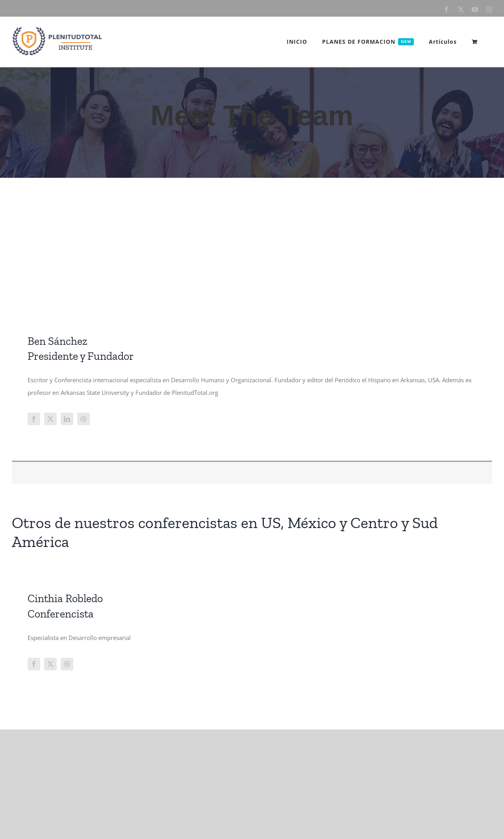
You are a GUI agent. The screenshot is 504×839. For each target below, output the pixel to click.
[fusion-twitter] (50, 419)
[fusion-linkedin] (67, 419)
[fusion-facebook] (34, 419)
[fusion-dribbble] (83, 419)
